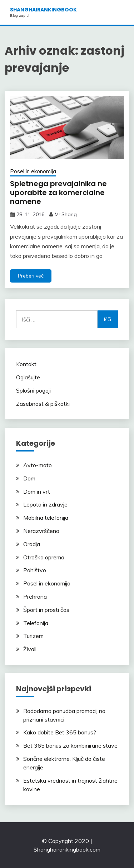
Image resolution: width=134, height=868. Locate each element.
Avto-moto (38, 465)
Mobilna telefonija (46, 518)
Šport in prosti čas (46, 610)
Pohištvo (35, 570)
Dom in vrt (37, 492)
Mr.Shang (66, 214)
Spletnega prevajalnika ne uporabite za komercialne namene (58, 193)
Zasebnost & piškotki (43, 404)
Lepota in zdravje (45, 504)
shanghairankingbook (43, 10)
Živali (30, 649)
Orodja (32, 544)
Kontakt (26, 364)
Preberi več (31, 276)
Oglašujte (28, 377)
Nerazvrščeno (41, 531)
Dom (29, 478)
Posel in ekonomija (33, 171)
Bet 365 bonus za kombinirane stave (70, 745)
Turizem (33, 636)
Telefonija (36, 623)
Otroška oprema (44, 557)
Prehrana (35, 597)
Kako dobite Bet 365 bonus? (60, 732)
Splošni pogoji (33, 390)
